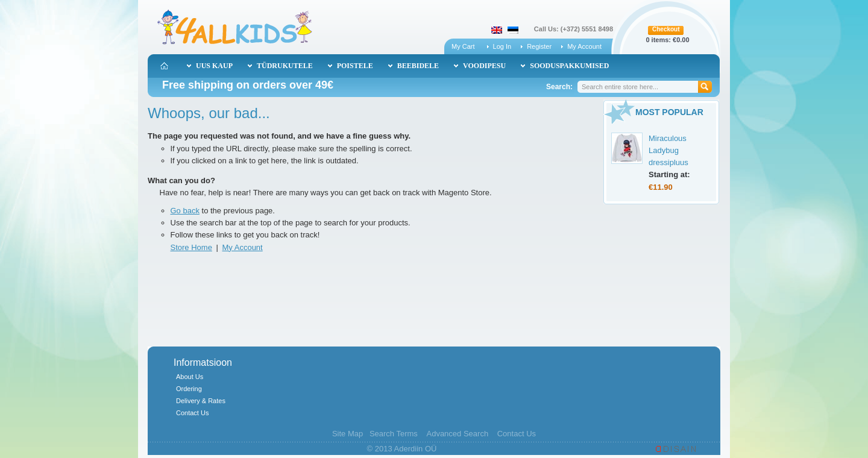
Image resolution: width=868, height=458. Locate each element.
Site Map (348, 434)
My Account (584, 46)
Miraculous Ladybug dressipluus (668, 150)
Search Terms (394, 434)
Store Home (191, 247)
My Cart (463, 46)
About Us (190, 377)
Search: (559, 87)
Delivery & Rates (201, 401)
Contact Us (192, 413)
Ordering (189, 389)
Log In (502, 46)
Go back (185, 211)
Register (539, 46)
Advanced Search (457, 434)
